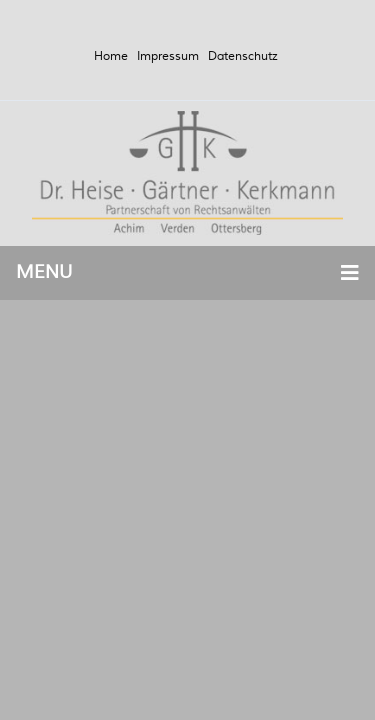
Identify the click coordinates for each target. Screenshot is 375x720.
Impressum (168, 56)
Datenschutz (243, 56)
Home (111, 56)
